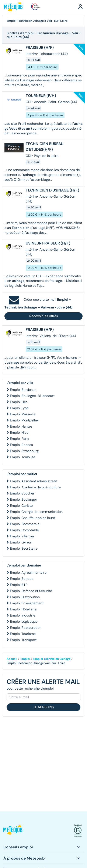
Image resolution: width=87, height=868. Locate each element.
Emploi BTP (19, 585)
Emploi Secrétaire (24, 548)
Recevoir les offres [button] (44, 316)
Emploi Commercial (25, 524)
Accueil (12, 659)
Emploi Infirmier (22, 536)
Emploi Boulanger (24, 499)
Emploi (25, 659)
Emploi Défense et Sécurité (31, 591)
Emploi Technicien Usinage (52, 659)
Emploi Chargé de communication (36, 512)
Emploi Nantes (21, 426)
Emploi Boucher (22, 493)
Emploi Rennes (21, 445)
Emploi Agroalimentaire (28, 573)
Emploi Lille (19, 402)
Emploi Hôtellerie (23, 609)
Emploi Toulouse (23, 457)
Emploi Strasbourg (24, 451)
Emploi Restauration (26, 628)
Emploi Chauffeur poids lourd (33, 518)
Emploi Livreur (21, 542)
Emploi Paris (20, 439)
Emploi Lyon (19, 408)
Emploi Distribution (25, 597)
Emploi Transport (23, 640)
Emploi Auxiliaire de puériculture (35, 487)
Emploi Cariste (21, 506)
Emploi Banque (22, 579)
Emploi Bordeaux (23, 390)
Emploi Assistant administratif (33, 481)
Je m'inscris (44, 707)
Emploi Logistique (24, 621)
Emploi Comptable (24, 530)
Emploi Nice (19, 433)
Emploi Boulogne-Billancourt (32, 396)
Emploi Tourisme (23, 634)
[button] (80, 7)
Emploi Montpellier (25, 420)
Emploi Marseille (23, 414)
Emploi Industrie (23, 615)
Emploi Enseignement (27, 603)
